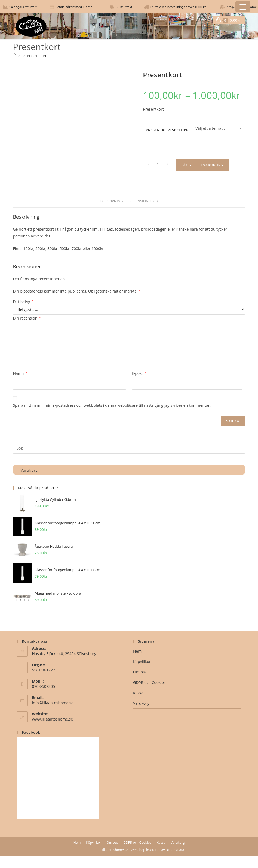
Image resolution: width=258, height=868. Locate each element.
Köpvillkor (142, 661)
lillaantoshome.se (115, 850)
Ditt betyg (23, 302)
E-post (139, 373)
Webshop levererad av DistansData (158, 850)
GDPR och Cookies (149, 682)
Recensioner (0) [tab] (143, 201)
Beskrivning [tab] (112, 201)
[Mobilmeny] (243, 20)
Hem (137, 651)
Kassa (138, 693)
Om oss (140, 672)
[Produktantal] (158, 164)
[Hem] (15, 56)
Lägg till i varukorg (202, 165)
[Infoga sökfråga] (129, 448)
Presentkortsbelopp (167, 130)
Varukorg (141, 703)
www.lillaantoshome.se (52, 719)
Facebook (31, 732)
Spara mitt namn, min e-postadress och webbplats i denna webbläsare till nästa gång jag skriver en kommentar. (112, 405)
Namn (20, 373)
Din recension (27, 318)
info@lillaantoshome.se (53, 703)
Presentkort (37, 56)
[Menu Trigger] (243, 7)
